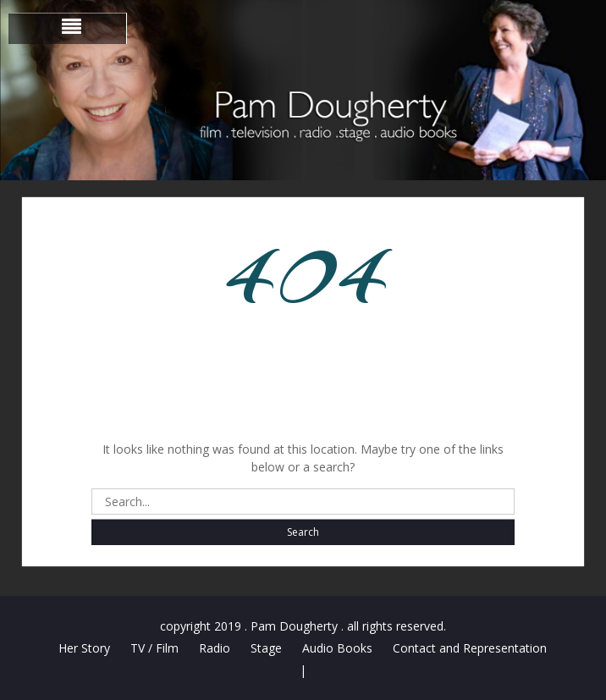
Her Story (84, 648)
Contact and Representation (470, 648)
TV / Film (154, 648)
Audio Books (337, 648)
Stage (266, 648)
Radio (215, 648)
